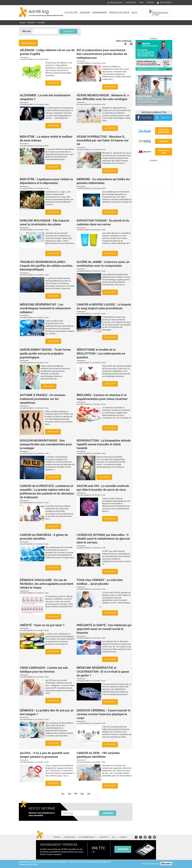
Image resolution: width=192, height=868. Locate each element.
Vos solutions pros (164, 152)
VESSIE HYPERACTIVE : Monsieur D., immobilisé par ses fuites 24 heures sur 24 (103, 140)
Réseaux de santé (120, 13)
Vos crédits (164, 141)
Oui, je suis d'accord (150, 864)
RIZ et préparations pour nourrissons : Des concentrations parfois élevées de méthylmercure (102, 54)
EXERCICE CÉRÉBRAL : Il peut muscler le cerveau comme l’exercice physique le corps (104, 714)
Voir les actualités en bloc (131, 44)
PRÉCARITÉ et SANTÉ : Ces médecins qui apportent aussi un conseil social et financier (104, 629)
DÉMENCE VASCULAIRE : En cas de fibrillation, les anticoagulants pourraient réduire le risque (47, 584)
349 (89, 794)
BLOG (135, 13)
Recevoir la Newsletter (154, 112)
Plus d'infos (33, 864)
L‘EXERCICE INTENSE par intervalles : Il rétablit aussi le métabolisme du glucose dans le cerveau (103, 539)
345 (63, 794)
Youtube (154, 837)
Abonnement (100, 13)
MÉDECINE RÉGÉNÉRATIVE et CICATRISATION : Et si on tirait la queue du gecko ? (103, 672)
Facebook (136, 837)
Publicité (104, 837)
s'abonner (123, 849)
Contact (123, 837)
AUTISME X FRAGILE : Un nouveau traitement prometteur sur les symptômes (42, 399)
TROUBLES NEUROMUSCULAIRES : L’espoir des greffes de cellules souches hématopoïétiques (46, 266)
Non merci (166, 864)
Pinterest (145, 837)
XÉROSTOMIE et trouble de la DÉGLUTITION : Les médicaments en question (101, 353)
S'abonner (108, 813)
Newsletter (70, 837)
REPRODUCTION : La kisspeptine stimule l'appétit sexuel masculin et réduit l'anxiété (104, 444)
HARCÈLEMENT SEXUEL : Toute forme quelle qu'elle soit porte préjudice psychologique (45, 353)
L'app (141, 2)
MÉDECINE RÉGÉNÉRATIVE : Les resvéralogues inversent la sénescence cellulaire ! (45, 308)
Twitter (141, 837)
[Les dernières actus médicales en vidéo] (154, 192)
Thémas (150, 2)
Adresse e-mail (68, 809)
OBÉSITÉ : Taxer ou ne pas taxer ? (42, 625)
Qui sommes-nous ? (87, 837)
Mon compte (166, 2)
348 (82, 794)
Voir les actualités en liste (125, 44)
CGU (114, 837)
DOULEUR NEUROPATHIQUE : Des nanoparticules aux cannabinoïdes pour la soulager (46, 444)
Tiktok (150, 837)
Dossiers (85, 13)
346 (69, 794)
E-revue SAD (131, 2)
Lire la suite (53, 83)
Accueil (22, 23)
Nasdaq (152, 11)
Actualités (71, 13)
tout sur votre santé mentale (164, 131)
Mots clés (27, 31)
